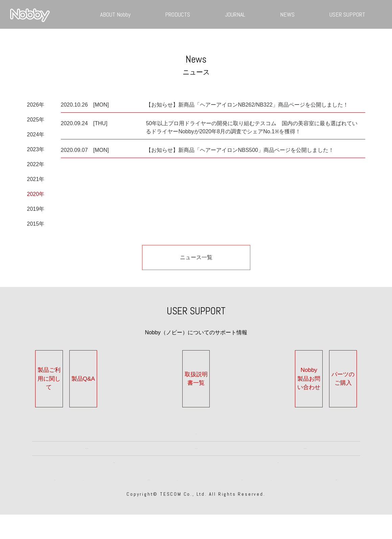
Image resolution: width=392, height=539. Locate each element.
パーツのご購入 (333, 374)
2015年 (36, 224)
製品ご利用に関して (59, 374)
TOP (196, 421)
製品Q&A (127, 374)
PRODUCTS (178, 14)
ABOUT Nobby (115, 14)
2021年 (36, 179)
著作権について (243, 501)
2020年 (36, 194)
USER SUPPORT (347, 14)
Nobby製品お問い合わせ (265, 374)
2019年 (36, 209)
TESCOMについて (337, 501)
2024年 (36, 134)
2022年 (36, 164)
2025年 (36, 120)
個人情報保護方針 (149, 501)
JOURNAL (235, 14)
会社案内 (55, 501)
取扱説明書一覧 (196, 374)
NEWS (287, 14)
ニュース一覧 (196, 257)
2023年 (36, 149)
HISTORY (196, 447)
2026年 (36, 105)
